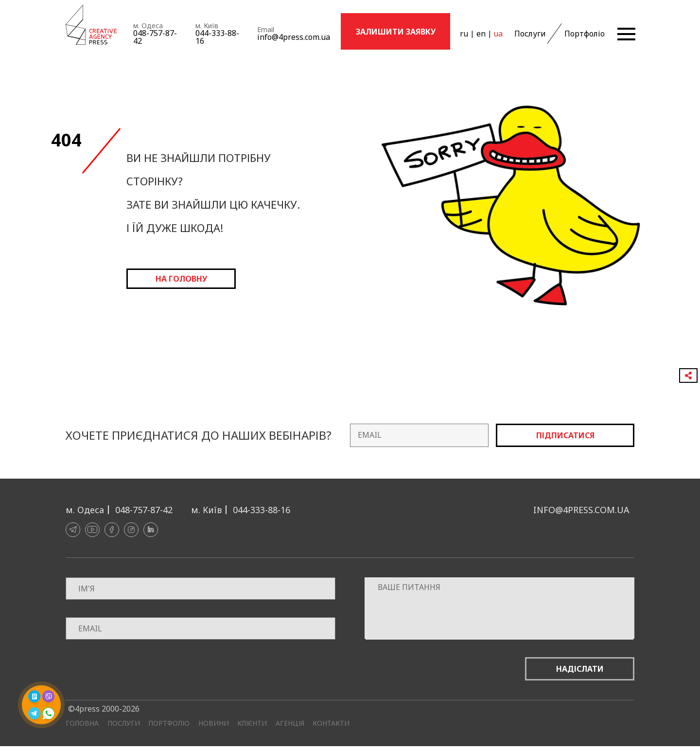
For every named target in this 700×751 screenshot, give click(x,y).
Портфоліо (584, 34)
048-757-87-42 (155, 37)
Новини (214, 723)
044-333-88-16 (217, 37)
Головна (82, 723)
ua (498, 34)
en (481, 34)
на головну (181, 279)
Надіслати (580, 669)
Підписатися (565, 435)
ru (464, 34)
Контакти (331, 723)
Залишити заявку (396, 32)
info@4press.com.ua (294, 37)
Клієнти (252, 723)
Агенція (290, 723)
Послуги (529, 34)
